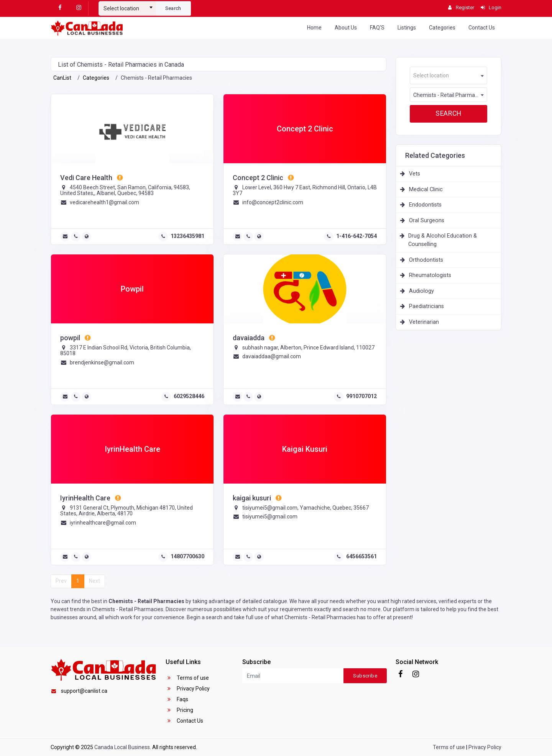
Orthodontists (426, 260)
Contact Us (482, 28)
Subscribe (365, 676)
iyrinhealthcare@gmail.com (103, 523)
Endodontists (425, 205)
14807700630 (187, 556)
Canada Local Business (122, 747)
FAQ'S (377, 28)
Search (173, 8)
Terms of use (187, 678)
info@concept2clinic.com (273, 202)
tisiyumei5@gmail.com (270, 517)
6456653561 (361, 556)
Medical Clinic (426, 189)
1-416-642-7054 (356, 236)
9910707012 (361, 396)
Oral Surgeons (427, 221)
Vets (415, 174)
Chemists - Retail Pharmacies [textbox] (449, 95)
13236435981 (187, 236)
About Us (346, 28)
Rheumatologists (430, 275)
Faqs (177, 699)
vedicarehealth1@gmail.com (104, 202)
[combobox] (127, 5)
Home (314, 28)
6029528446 (189, 396)
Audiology (421, 291)
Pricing (179, 710)
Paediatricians (426, 306)
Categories (442, 28)
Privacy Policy (188, 689)
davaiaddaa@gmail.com (272, 356)
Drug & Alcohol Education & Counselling (443, 240)
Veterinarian (424, 322)
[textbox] (127, 8)
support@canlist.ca (79, 691)
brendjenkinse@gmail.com (102, 362)
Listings (407, 28)
